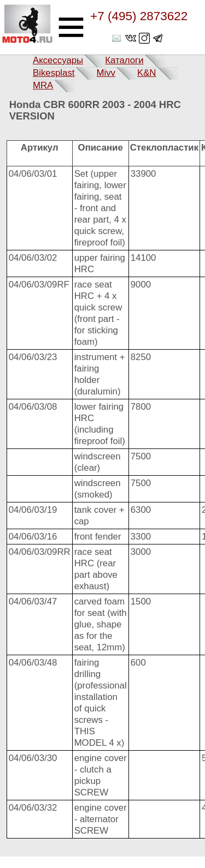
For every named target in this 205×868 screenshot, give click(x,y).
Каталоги (124, 60)
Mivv (106, 73)
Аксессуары (58, 60)
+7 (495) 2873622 (139, 16)
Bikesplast (54, 73)
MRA (43, 85)
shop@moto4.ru (118, 38)
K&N (147, 73)
